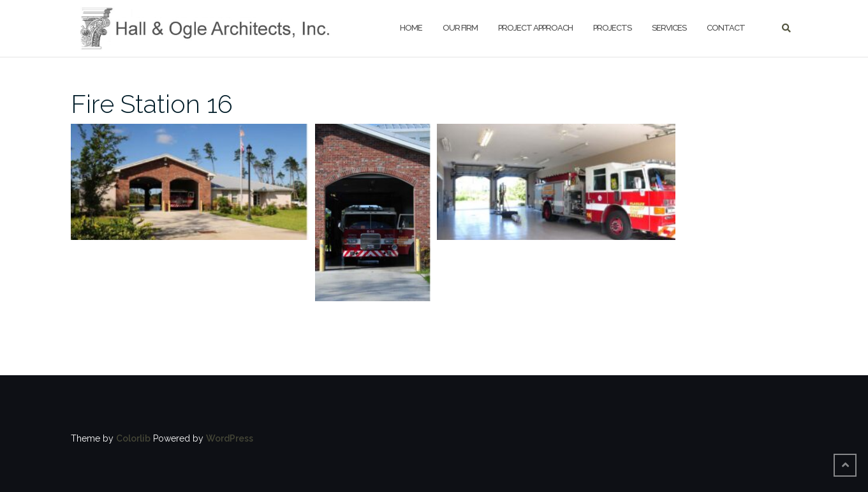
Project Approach (535, 28)
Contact (726, 28)
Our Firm (460, 28)
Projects (612, 28)
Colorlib (133, 438)
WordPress (230, 438)
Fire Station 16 (152, 104)
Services (669, 28)
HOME (411, 28)
